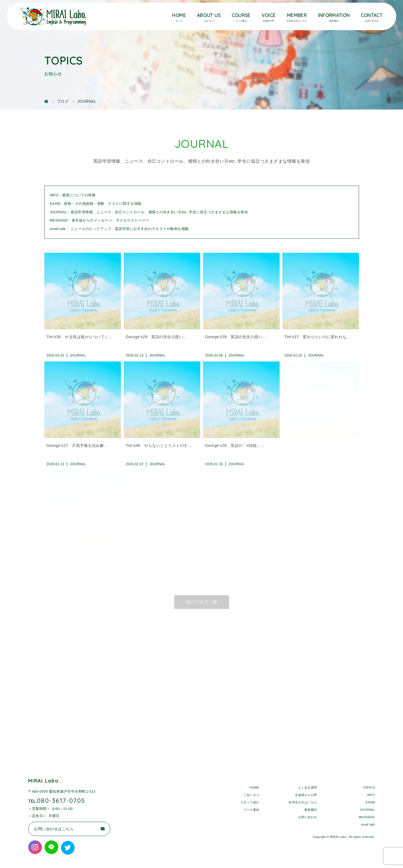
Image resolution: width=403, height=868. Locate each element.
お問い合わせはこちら (54, 829)
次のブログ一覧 (202, 602)
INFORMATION (334, 15)
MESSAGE (367, 817)
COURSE (241, 15)
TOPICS (369, 787)
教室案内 (311, 809)
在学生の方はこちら (303, 802)
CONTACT (372, 15)
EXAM (370, 802)
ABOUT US (209, 15)
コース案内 (251, 809)
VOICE (269, 15)
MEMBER (297, 15)
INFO (371, 795)
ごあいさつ (251, 795)
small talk (368, 824)
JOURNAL (367, 809)
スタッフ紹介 (250, 802)
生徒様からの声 (306, 795)
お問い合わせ (308, 817)
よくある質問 (308, 787)
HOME (179, 15)
